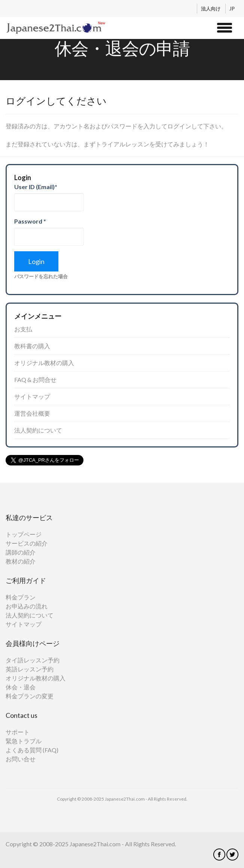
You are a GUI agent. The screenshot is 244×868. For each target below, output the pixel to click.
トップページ (24, 534)
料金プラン (21, 597)
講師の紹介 (21, 552)
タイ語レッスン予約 (33, 660)
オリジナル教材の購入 (44, 363)
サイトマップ (32, 396)
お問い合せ (21, 759)
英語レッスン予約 (30, 669)
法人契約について (38, 430)
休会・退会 (21, 687)
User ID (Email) (36, 187)
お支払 (23, 329)
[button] (225, 27)
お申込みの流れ (27, 606)
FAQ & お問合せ (35, 380)
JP (232, 9)
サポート (18, 732)
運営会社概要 (32, 413)
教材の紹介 (21, 561)
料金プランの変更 (30, 696)
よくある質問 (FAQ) (32, 750)
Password (30, 221)
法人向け (211, 9)
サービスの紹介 (27, 543)
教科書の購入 (32, 346)
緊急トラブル (24, 741)
